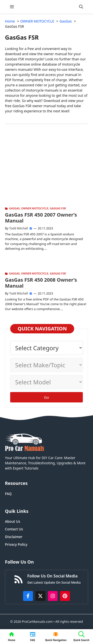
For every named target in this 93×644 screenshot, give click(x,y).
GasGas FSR (58, 208)
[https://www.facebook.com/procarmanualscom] (28, 596)
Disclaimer (14, 537)
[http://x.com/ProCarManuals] (40, 596)
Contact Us (14, 529)
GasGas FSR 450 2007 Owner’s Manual (41, 218)
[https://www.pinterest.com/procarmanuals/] (65, 596)
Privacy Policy (16, 544)
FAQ (8, 494)
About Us (13, 521)
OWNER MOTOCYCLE (35, 208)
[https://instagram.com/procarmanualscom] (53, 596)
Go (47, 397)
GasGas (15, 208)
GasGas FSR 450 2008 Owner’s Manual (41, 283)
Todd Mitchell (18, 228)
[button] (81, 7)
